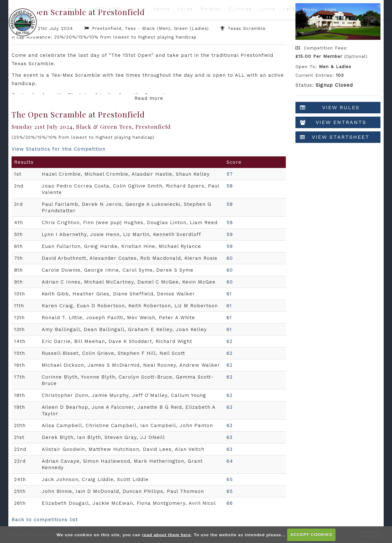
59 (230, 223)
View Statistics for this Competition (59, 149)
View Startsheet (335, 137)
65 (230, 479)
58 (230, 186)
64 (230, 461)
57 (230, 174)
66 (230, 503)
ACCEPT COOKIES (311, 534)
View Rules (330, 108)
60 (230, 258)
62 (230, 341)
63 (230, 407)
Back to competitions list (45, 520)
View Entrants (333, 122)
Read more (149, 98)
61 (229, 294)
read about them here (166, 534)
